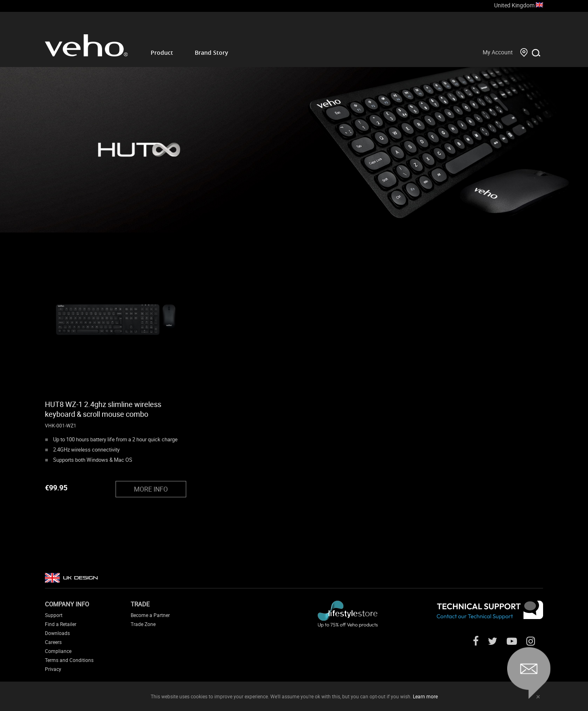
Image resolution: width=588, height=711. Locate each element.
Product (162, 53)
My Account (498, 52)
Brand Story (212, 53)
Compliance (58, 651)
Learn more (425, 696)
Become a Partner (150, 615)
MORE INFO (151, 489)
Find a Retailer (61, 624)
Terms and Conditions (69, 660)
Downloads (57, 633)
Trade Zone (143, 624)
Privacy (53, 669)
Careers (53, 642)
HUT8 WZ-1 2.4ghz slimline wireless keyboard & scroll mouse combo (103, 409)
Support (54, 615)
